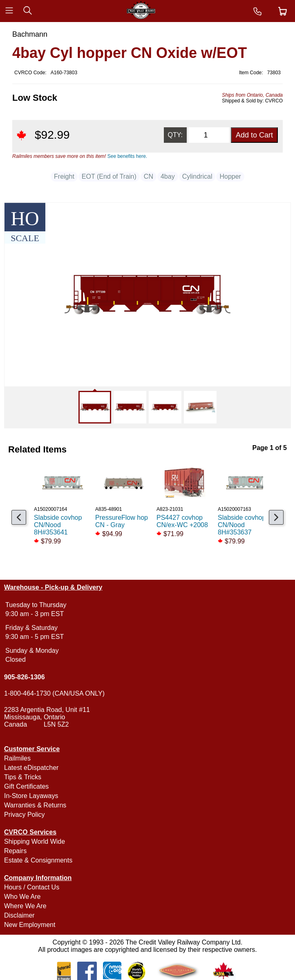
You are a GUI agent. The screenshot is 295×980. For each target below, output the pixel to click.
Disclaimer (19, 915)
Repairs (15, 851)
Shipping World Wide (35, 841)
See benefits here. (127, 156)
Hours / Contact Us (32, 887)
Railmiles (17, 758)
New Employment (30, 925)
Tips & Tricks (23, 777)
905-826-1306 (25, 677)
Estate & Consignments (38, 860)
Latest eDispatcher (31, 768)
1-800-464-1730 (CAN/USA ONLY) (54, 693)
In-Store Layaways (31, 796)
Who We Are (22, 897)
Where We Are (25, 906)
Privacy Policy (25, 815)
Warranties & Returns (35, 805)
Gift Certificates (26, 786)
